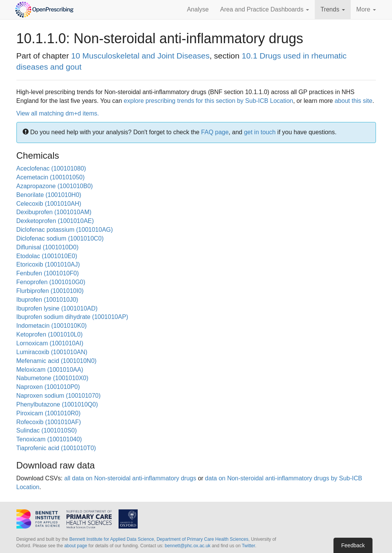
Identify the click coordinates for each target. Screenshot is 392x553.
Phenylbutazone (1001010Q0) (57, 404)
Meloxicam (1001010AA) (50, 370)
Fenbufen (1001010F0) (48, 273)
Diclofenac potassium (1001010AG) (65, 230)
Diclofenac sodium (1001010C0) (60, 238)
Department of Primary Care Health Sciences (202, 539)
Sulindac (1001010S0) (47, 430)
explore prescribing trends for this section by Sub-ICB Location (209, 101)
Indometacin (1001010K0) (52, 326)
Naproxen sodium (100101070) (59, 396)
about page (76, 546)
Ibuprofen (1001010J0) (47, 300)
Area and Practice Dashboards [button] (265, 9)
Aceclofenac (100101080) (51, 168)
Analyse (198, 9)
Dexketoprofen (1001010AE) (55, 221)
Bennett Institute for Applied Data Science (111, 539)
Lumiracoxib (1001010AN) (52, 352)
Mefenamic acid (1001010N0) (57, 361)
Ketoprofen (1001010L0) (50, 334)
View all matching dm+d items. (58, 113)
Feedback (353, 545)
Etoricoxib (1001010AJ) (48, 264)
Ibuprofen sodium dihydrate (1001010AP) (72, 317)
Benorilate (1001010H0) (49, 195)
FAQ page (215, 132)
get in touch (260, 132)
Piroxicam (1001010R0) (49, 413)
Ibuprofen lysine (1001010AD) (57, 308)
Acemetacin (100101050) (51, 177)
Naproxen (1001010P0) (48, 387)
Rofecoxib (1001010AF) (49, 422)
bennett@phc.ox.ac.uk (188, 546)
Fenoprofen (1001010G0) (51, 282)
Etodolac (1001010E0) (47, 256)
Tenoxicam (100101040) (49, 439)
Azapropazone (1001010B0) (55, 186)
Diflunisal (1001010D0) (48, 247)
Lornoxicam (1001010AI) (50, 343)
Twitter (248, 546)
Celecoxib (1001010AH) (49, 204)
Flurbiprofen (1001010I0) (50, 291)
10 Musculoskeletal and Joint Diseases (140, 56)
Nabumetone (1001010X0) (53, 378)
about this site (354, 101)
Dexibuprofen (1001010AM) (54, 212)
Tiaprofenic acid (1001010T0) (56, 448)
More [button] (366, 9)
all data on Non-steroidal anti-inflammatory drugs (130, 478)
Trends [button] (333, 9)
